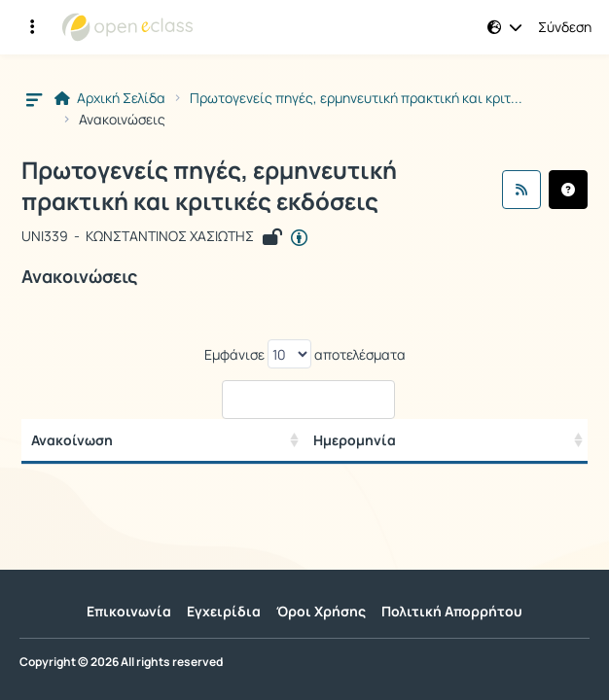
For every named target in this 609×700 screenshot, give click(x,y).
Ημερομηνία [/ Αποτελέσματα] (355, 440)
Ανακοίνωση (72, 440)
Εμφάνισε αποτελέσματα (305, 354)
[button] (505, 27)
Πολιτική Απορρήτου (452, 611)
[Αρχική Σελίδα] (127, 27)
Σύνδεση (565, 27)
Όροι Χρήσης (321, 611)
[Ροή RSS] (521, 190)
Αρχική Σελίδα (110, 98)
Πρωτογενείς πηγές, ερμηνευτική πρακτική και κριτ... (356, 98)
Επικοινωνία (129, 611)
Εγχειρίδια (224, 611)
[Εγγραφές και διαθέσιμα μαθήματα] (32, 27)
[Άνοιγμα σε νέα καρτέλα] (299, 238)
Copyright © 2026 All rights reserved (121, 662)
